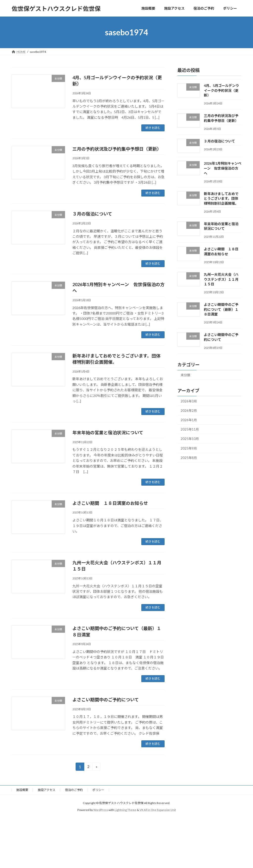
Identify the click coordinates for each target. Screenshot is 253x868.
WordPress (100, 810)
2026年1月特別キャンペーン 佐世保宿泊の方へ (223, 168)
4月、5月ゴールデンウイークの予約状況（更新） (221, 90)
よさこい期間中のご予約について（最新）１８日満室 (221, 309)
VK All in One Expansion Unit (158, 810)
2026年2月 (189, 412)
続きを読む (153, 128)
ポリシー (98, 790)
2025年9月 (189, 452)
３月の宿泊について (92, 214)
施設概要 (22, 790)
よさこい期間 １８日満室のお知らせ (110, 503)
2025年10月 (190, 442)
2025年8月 (189, 462)
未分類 (186, 375)
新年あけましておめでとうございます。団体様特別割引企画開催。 (221, 198)
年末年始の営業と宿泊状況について (108, 433)
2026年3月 (189, 402)
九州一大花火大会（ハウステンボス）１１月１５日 (221, 279)
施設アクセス (47, 790)
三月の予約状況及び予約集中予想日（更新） (117, 149)
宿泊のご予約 (74, 790)
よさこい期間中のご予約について (106, 700)
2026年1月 (189, 422)
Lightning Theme (125, 810)
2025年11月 (190, 432)
